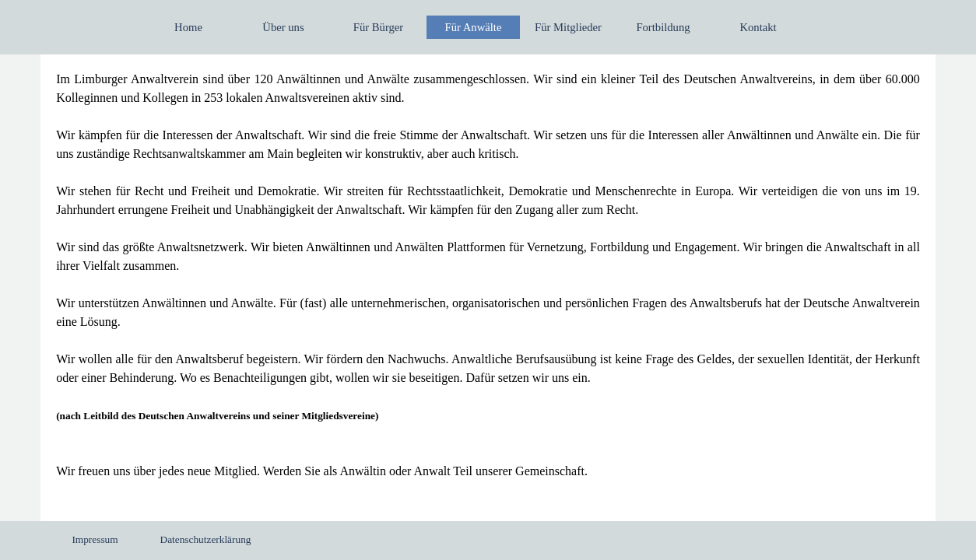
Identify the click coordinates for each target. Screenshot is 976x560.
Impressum (95, 539)
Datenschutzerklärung (206, 539)
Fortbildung (663, 27)
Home (188, 27)
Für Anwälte (474, 27)
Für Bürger (378, 27)
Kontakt (758, 27)
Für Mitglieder (568, 27)
